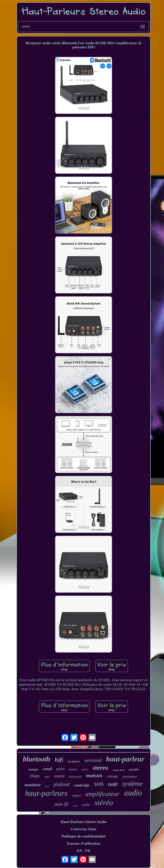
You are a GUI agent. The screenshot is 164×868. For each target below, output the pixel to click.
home (73, 769)
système (132, 784)
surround (93, 760)
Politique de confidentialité (84, 836)
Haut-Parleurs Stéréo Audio (83, 822)
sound (59, 776)
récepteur (74, 761)
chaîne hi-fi (118, 770)
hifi (59, 760)
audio (133, 793)
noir (113, 784)
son (99, 783)
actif (75, 806)
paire (61, 769)
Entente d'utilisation (84, 843)
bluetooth (37, 759)
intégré (76, 796)
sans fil (61, 804)
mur (47, 777)
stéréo (104, 803)
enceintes (75, 777)
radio (86, 805)
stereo (100, 768)
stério (85, 769)
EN (80, 851)
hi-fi (47, 786)
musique (33, 770)
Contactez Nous (84, 829)
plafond (61, 784)
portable (134, 770)
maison (94, 775)
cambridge (82, 785)
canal (47, 769)
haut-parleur (125, 759)
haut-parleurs (46, 793)
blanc (35, 776)
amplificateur (102, 794)
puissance (130, 776)
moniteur (33, 785)
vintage (112, 776)
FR (88, 851)
